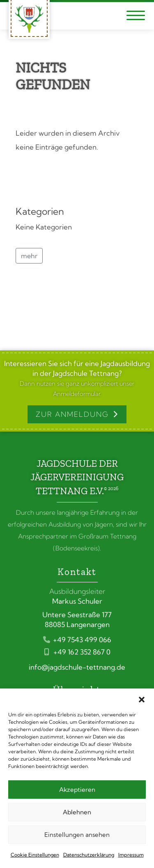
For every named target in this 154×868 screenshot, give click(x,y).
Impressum (131, 855)
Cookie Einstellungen (35, 855)
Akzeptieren (77, 790)
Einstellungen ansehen (77, 835)
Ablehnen (77, 812)
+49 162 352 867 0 (77, 652)
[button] (142, 699)
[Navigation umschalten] (136, 16)
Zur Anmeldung (72, 414)
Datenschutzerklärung (89, 855)
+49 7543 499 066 (77, 640)
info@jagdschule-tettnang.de (77, 667)
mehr (29, 256)
